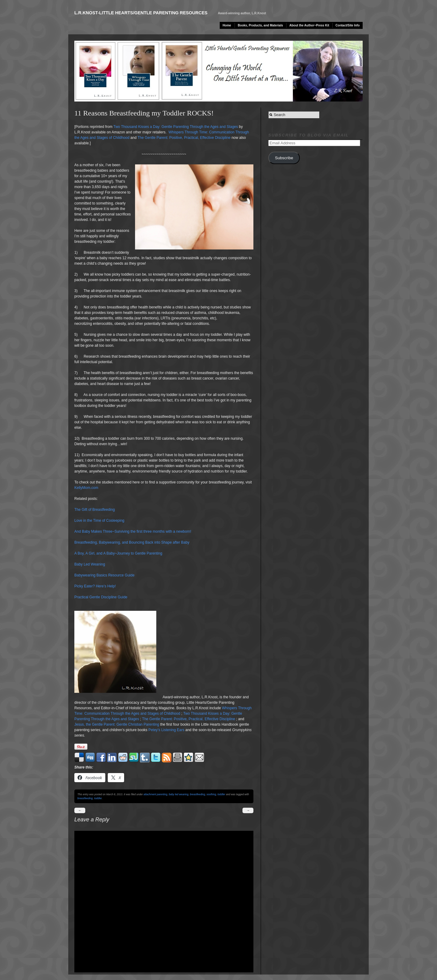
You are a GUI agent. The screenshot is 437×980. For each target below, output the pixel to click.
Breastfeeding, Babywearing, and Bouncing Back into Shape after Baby (132, 542)
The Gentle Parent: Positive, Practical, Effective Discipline (184, 138)
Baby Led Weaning (90, 564)
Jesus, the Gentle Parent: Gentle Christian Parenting (117, 724)
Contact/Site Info (348, 25)
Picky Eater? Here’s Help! (95, 586)
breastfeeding (197, 794)
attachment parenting (155, 794)
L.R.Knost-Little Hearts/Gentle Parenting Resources (141, 13)
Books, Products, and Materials (261, 25)
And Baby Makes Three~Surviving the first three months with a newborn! (133, 531)
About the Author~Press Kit (309, 25)
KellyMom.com (86, 488)
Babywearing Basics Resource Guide (104, 575)
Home (227, 25)
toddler (221, 794)
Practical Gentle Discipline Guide (101, 597)
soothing (212, 794)
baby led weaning (179, 794)
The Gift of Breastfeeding (95, 510)
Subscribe (284, 158)
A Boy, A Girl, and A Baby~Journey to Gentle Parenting (118, 553)
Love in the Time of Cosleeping (99, 521)
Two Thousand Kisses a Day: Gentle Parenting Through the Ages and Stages (176, 127)
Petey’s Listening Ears (166, 730)
